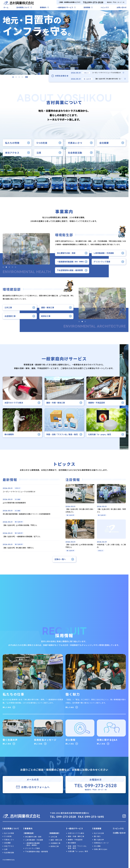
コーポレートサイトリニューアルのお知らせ (106, 73)
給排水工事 (55, 846)
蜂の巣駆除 (72, 843)
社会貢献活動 (9, 853)
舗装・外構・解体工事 (76, 836)
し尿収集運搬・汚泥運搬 (34, 840)
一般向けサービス (75, 828)
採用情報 (87, 7)
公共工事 (54, 837)
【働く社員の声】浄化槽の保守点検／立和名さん (110, 79)
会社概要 (7, 843)
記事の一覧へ (60, 559)
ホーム (6, 7)
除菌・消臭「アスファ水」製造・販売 (78, 847)
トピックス (105, 7)
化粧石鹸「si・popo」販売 (78, 851)
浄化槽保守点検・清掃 (33, 837)
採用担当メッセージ (101, 843)
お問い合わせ (122, 7)
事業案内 (43, 7)
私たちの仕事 (99, 833)
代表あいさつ (9, 840)
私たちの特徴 (9, 833)
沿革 (6, 849)
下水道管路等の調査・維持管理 (36, 852)
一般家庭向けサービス (65, 7)
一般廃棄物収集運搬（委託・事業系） (32, 844)
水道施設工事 (55, 843)
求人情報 (97, 846)
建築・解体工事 (56, 840)
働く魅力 (97, 836)
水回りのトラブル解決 (76, 833)
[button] (13, 77)
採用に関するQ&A (101, 849)
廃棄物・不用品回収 (75, 840)
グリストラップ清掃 (32, 848)
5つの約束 (8, 836)
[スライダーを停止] (27, 77)
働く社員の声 (99, 840)
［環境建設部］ (54, 833)
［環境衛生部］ (29, 833)
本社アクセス (9, 846)
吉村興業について (23, 7)
